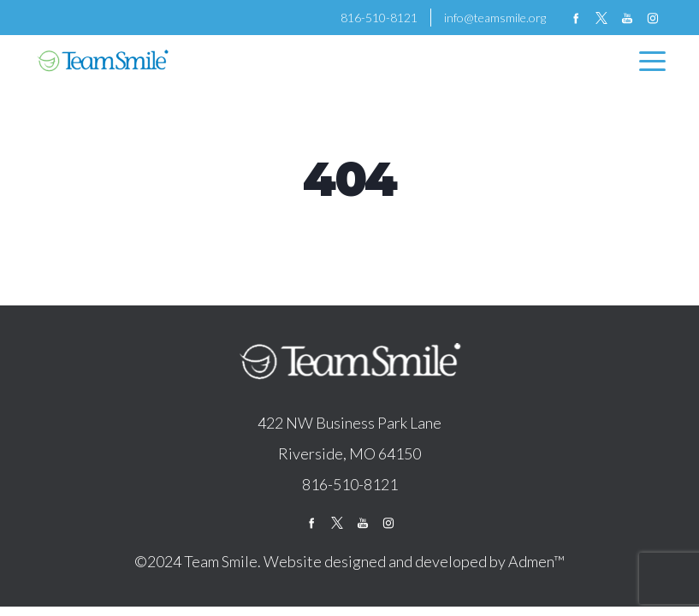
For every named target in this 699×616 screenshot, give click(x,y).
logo (350, 363)
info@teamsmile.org (495, 18)
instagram (653, 18)
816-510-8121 (379, 18)
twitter (601, 18)
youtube (627, 18)
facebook (576, 18)
